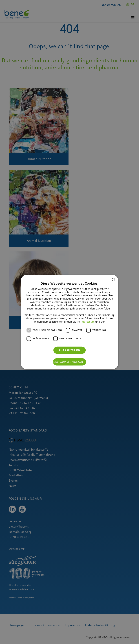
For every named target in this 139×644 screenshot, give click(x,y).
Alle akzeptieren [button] (70, 350)
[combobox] (114, 279)
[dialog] (70, 322)
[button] (69, 362)
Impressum (88, 322)
